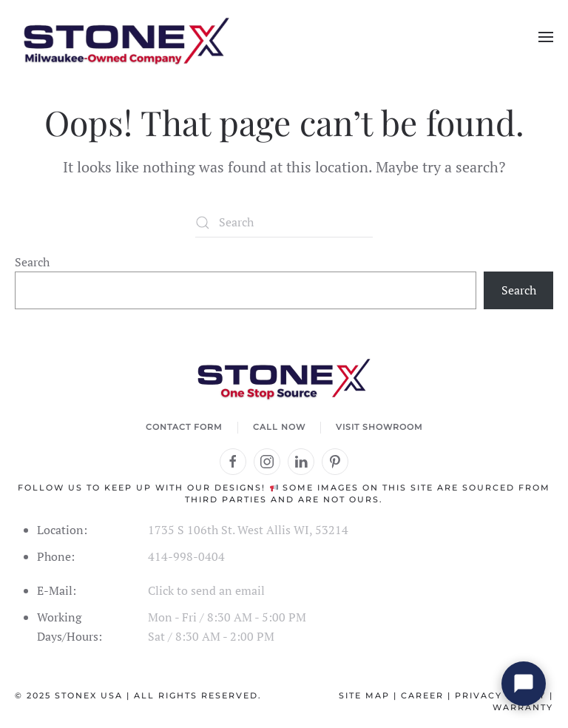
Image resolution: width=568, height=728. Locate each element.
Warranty (523, 707)
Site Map (364, 695)
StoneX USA (89, 695)
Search (32, 262)
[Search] (284, 223)
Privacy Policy (500, 695)
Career (422, 695)
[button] (546, 37)
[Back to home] (126, 37)
